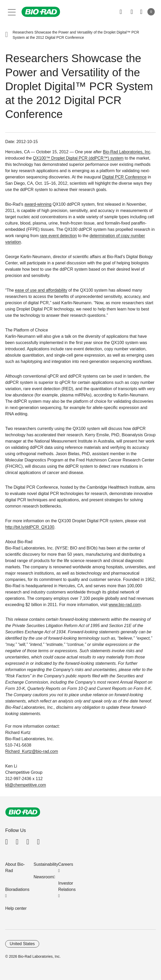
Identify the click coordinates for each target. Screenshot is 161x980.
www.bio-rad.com (125, 605)
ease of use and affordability (41, 290)
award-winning (38, 204)
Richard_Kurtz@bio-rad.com (32, 751)
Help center (16, 908)
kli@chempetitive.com (26, 785)
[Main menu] (12, 12)
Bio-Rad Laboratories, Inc (127, 152)
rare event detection (58, 236)
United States (22, 944)
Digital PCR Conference (124, 177)
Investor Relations (67, 886)
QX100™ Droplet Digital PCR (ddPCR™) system (78, 158)
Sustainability (46, 864)
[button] (7, 35)
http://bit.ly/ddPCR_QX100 (30, 527)
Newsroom (44, 877)
